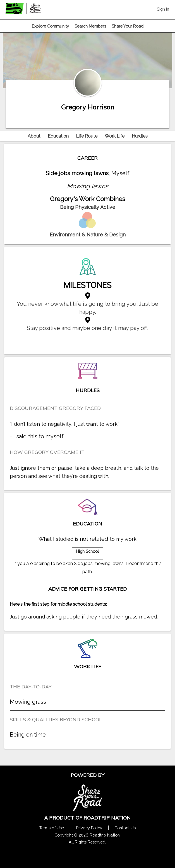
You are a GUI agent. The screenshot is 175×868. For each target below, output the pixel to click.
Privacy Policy (89, 828)
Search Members (90, 26)
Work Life (115, 136)
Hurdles (140, 136)
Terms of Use (52, 828)
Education (58, 136)
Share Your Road (128, 26)
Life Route (87, 136)
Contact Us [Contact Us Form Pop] (125, 828)
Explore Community (50, 26)
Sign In (163, 9)
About (34, 136)
